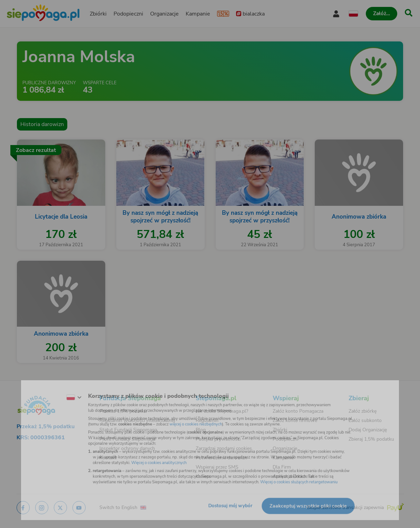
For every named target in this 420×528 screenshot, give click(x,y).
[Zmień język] (59, 392)
